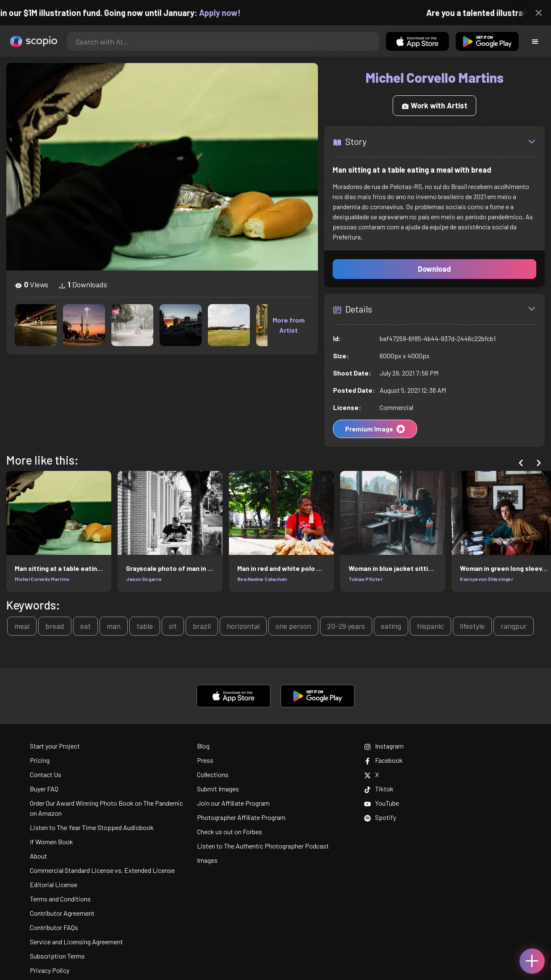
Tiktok (379, 789)
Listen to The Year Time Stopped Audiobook (92, 827)
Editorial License (54, 884)
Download (434, 269)
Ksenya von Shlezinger (487, 579)
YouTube (382, 803)
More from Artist (289, 325)
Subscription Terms (57, 956)
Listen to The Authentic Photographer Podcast (263, 846)
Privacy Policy (50, 970)
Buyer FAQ (44, 789)
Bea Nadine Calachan (262, 579)
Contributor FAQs (54, 927)
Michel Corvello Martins (42, 579)
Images (207, 860)
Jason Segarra (144, 579)
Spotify (380, 817)
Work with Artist (434, 105)
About (38, 856)
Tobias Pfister (366, 579)
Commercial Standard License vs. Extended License (102, 870)
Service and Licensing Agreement (76, 942)
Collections (213, 774)
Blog (203, 746)
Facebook (383, 760)
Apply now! (225, 13)
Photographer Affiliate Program (241, 817)
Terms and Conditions (60, 899)
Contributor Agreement (62, 913)
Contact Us (46, 774)
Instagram (384, 746)
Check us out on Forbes (230, 832)
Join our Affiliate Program (233, 803)
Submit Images (218, 789)
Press (205, 760)
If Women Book (51, 842)
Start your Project (55, 746)
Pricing (40, 760)
